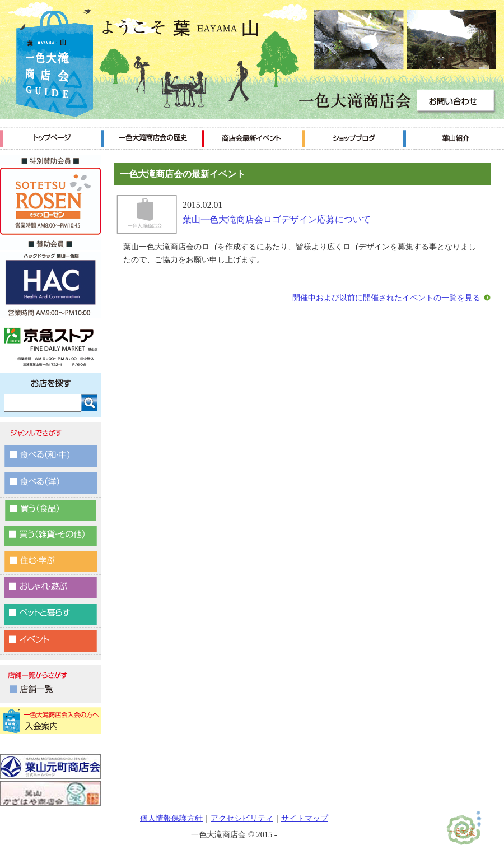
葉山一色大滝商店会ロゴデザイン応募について (277, 219)
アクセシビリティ (242, 818)
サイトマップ (305, 818)
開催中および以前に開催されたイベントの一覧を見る (386, 298)
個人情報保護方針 (171, 818)
